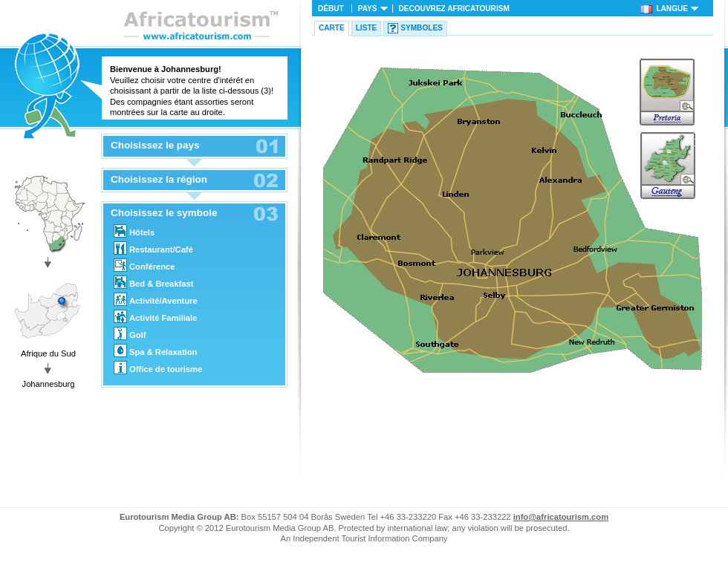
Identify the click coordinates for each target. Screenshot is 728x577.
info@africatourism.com (561, 517)
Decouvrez (454, 9)
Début (331, 9)
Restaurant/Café (153, 248)
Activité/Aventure (156, 299)
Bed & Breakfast (153, 282)
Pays (368, 9)
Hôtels (134, 231)
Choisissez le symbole (164, 213)
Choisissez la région (159, 180)
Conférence (144, 265)
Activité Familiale (155, 316)
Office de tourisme (158, 368)
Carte (332, 28)
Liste (367, 28)
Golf (130, 333)
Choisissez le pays (155, 146)
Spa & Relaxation (155, 351)
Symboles (422, 28)
